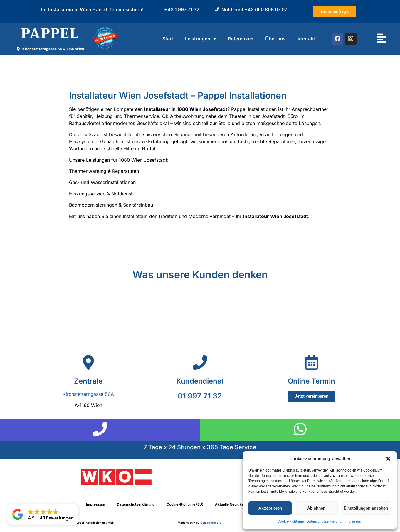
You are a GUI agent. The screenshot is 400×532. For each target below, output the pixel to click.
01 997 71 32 (200, 396)
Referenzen (241, 39)
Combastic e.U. (211, 523)
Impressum (353, 521)
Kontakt (306, 39)
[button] (388, 459)
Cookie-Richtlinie (291, 521)
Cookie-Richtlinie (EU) (185, 504)
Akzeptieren (270, 508)
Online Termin (311, 381)
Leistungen (201, 39)
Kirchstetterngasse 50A (88, 394)
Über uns (275, 39)
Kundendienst (200, 381)
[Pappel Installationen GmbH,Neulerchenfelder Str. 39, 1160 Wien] (200, 342)
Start (168, 39)
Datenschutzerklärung (324, 521)
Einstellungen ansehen (366, 508)
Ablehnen (316, 508)
